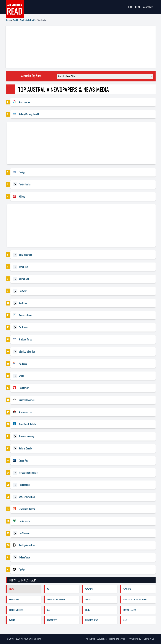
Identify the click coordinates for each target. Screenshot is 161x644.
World (15, 20)
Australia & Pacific (28, 20)
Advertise (102, 639)
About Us (90, 639)
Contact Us (149, 639)
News (138, 7)
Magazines (148, 7)
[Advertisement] (81, 47)
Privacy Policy (134, 639)
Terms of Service (117, 639)
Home (130, 7)
